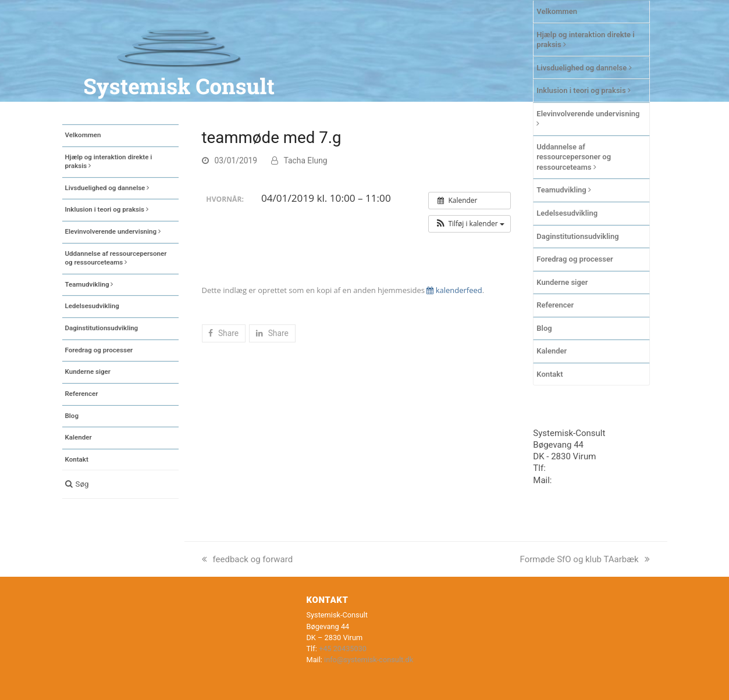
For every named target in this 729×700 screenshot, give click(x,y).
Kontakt (550, 374)
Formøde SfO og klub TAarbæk (585, 559)
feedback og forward (248, 559)
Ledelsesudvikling (567, 213)
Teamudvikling (564, 190)
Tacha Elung (306, 160)
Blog (544, 328)
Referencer (555, 305)
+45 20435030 (576, 468)
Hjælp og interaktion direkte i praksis (585, 40)
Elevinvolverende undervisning (588, 119)
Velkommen (557, 11)
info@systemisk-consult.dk (369, 660)
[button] (120, 484)
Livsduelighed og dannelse (584, 68)
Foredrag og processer (575, 259)
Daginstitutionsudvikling (577, 236)
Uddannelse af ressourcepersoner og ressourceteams (574, 157)
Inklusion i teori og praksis (584, 90)
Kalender (552, 351)
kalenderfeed (454, 290)
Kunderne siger (562, 282)
